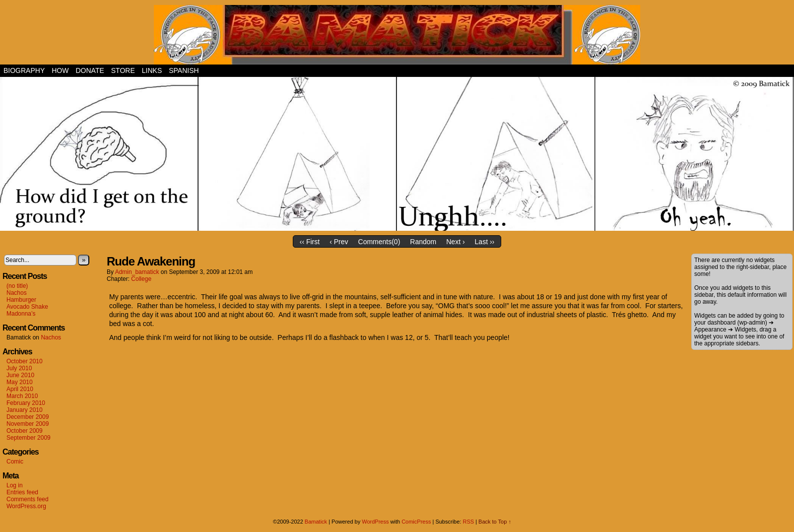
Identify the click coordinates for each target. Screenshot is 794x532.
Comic (15, 462)
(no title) (17, 286)
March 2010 (22, 396)
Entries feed (22, 492)
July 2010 (19, 368)
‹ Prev (339, 242)
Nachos (17, 293)
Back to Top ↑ (495, 522)
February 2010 (26, 403)
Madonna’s (21, 314)
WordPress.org (26, 506)
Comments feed (28, 499)
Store (123, 70)
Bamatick (316, 522)
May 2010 (20, 382)
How (60, 70)
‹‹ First (310, 242)
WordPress (375, 522)
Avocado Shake (27, 307)
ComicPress (416, 522)
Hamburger (21, 300)
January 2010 (25, 410)
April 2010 (20, 389)
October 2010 (25, 361)
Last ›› (485, 242)
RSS (468, 522)
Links (152, 70)
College (141, 279)
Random (423, 242)
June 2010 (20, 375)
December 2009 (28, 417)
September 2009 (29, 438)
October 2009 (25, 431)
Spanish (184, 70)
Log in (15, 485)
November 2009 (28, 424)
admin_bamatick (137, 272)
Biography (24, 70)
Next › (455, 242)
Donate (90, 70)
